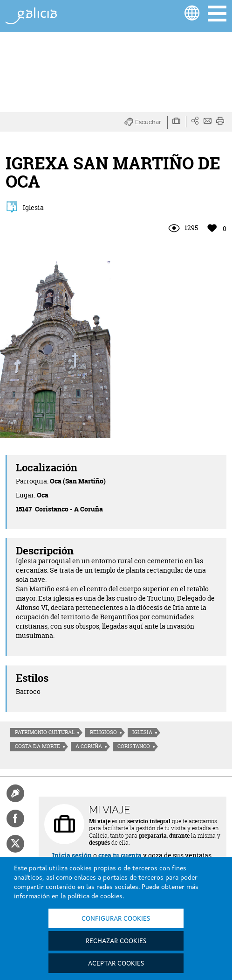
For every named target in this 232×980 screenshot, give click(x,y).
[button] (146, 122)
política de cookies (95, 896)
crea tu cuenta (120, 855)
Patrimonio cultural (45, 732)
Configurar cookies (116, 919)
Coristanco (134, 746)
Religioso (103, 732)
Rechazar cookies (116, 941)
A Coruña (89, 746)
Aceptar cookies (116, 964)
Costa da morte (38, 746)
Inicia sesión (72, 855)
